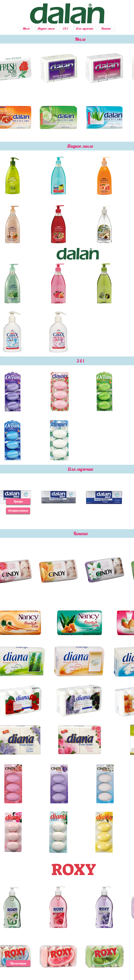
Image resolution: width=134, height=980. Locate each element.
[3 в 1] (65, 29)
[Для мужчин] (84, 29)
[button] (18, 501)
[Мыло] (26, 29)
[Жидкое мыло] (46, 29)
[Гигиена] (106, 29)
